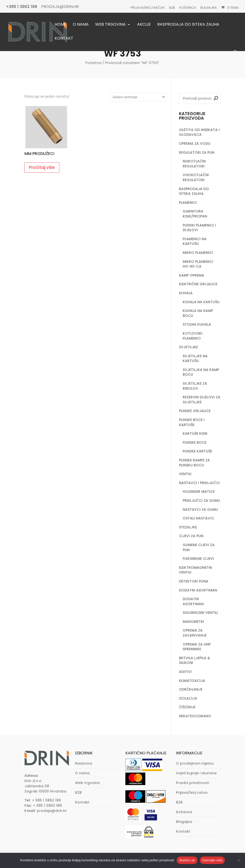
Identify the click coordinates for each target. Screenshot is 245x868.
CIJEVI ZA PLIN (191, 536)
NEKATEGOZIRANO (195, 716)
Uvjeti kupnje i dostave (196, 773)
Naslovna (84, 763)
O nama (81, 25)
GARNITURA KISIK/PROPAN (195, 214)
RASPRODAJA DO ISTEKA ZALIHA (194, 191)
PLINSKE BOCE (195, 442)
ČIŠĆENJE (187, 707)
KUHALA (186, 293)
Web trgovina (110, 25)
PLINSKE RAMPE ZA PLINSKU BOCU (194, 463)
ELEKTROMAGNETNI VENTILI (196, 570)
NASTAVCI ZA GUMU (200, 509)
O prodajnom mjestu (195, 763)
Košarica (188, 8)
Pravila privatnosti (192, 783)
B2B (172, 8)
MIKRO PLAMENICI (198, 253)
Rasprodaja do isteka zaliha (188, 25)
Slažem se (187, 860)
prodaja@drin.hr (52, 811)
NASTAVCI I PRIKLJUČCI (199, 483)
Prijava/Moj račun (148, 8)
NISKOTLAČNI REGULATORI (194, 164)
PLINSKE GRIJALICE (195, 411)
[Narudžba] (138, 97)
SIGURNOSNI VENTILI (200, 613)
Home (60, 25)
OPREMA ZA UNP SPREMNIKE (197, 647)
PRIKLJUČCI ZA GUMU (201, 501)
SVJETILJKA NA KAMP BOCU (201, 372)
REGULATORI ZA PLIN (197, 152)
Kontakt (64, 39)
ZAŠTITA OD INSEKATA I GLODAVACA (199, 132)
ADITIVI (185, 672)
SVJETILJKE (188, 347)
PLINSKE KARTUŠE (197, 451)
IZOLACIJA (188, 698)
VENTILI (185, 474)
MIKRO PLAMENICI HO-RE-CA (198, 264)
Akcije (144, 25)
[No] (239, 860)
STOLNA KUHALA (197, 324)
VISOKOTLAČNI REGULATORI (196, 177)
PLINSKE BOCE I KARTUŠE (192, 422)
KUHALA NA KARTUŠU (201, 302)
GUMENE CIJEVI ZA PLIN (199, 547)
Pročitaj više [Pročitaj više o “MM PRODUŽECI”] (42, 167)
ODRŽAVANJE (191, 689)
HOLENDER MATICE (199, 492)
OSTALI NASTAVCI (198, 518)
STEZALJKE (188, 527)
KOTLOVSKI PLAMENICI (193, 336)
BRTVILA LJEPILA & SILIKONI (195, 660)
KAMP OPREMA (192, 275)
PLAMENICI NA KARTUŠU (195, 241)
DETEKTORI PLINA (194, 581)
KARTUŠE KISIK (195, 434)
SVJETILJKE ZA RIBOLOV (195, 386)
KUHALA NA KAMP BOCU (198, 313)
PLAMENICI (188, 203)
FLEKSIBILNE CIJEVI (198, 559)
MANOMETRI (193, 622)
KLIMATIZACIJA (192, 681)
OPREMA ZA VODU (195, 144)
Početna (93, 63)
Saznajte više (212, 860)
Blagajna (209, 8)
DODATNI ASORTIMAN (198, 590)
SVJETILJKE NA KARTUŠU (195, 359)
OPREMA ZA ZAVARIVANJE (195, 633)
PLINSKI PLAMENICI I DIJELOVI (199, 228)
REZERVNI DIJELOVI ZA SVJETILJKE (202, 400)
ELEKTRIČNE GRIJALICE (198, 284)
